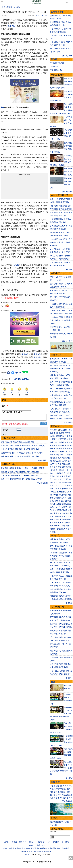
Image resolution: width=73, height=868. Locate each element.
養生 (54, 532)
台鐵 (67, 436)
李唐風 (60, 792)
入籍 (56, 513)
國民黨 (62, 436)
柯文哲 (55, 452)
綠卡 (59, 513)
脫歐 (67, 473)
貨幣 (65, 476)
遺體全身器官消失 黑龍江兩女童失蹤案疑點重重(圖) (21, 450)
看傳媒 (45, 848)
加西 (50, 851)
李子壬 (60, 798)
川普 (70, 430)
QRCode (18, 373)
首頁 (4, 7)
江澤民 (65, 461)
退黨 (68, 448)
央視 (63, 507)
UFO (67, 452)
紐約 (34, 851)
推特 (38, 845)
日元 (63, 479)
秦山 (56, 795)
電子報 (14, 842)
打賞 (36, 15)
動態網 (63, 848)
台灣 (56, 486)
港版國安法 (58, 448)
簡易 (65, 786)
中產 (67, 482)
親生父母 (11, 26)
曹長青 (66, 798)
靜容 (59, 795)
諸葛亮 (68, 523)
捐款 (49, 842)
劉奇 (56, 523)
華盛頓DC (40, 851)
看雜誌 (34, 848)
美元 (61, 476)
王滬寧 (59, 461)
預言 (54, 529)
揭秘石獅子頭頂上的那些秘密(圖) (68, 172)
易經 (52, 526)
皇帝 (63, 523)
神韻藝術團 (19, 848)
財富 (63, 482)
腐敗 (59, 467)
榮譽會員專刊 (58, 12)
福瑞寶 (50, 848)
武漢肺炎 (64, 430)
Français (34, 855)
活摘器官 (57, 498)
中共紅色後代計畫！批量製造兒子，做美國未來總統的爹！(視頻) (61, 320)
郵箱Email (53, 832)
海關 (62, 510)
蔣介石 (57, 519)
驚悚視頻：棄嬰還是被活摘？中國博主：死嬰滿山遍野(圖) (23, 447)
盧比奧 (58, 433)
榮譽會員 (25, 354)
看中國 (55, 470)
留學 (58, 510)
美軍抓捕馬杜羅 (56, 70)
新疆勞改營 (65, 504)
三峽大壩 (57, 442)
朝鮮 (58, 473)
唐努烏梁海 (54, 501)
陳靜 (56, 792)
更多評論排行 (42, 462)
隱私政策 (41, 842)
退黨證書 (57, 848)
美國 (63, 458)
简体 (67, 2)
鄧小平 (68, 519)
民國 (60, 516)
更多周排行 (68, 423)
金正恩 (56, 455)
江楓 (56, 798)
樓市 (56, 482)
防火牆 (67, 492)
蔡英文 (60, 486)
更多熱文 (69, 603)
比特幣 (55, 479)
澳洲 (56, 516)
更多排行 (69, 678)
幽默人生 (58, 526)
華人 (67, 507)
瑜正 (52, 798)
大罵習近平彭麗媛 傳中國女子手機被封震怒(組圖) (20, 477)
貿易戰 (55, 439)
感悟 (67, 526)
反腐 (63, 467)
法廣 (67, 470)
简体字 (27, 855)
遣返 (66, 510)
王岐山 (62, 455)
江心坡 (53, 504)
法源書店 (27, 848)
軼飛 (61, 789)
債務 (54, 476)
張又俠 (66, 439)
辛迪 (71, 798)
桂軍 (64, 516)
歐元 (59, 479)
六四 (65, 448)
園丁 (65, 792)
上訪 (60, 495)
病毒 (63, 433)
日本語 (47, 855)
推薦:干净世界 (9, 848)
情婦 (56, 467)
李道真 (53, 789)
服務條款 (32, 842)
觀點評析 (61, 822)
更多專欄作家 (67, 801)
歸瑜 (57, 789)
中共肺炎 (53, 430)
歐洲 (46, 851)
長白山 (61, 501)
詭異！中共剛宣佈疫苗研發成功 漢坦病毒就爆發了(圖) (21, 480)
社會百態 (68, 822)
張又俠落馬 (54, 67)
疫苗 (59, 489)
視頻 (53, 682)
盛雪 (69, 792)
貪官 (52, 467)
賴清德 (53, 433)
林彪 (52, 523)
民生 (63, 513)
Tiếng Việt (41, 855)
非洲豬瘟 (65, 489)
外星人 (63, 529)
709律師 (55, 495)
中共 (71, 452)
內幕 (59, 464)
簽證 (70, 510)
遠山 (65, 789)
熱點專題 (55, 59)
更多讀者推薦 (42, 484)
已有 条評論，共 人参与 (12, 412)
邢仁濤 (70, 795)
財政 (59, 482)
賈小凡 (69, 786)
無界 (68, 848)
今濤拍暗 (59, 786)
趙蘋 (52, 795)
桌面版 (7, 842)
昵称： (5, 406)
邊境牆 (55, 458)
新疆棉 (64, 442)
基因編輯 (60, 492)
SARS (58, 504)
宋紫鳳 (53, 786)
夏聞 (69, 789)
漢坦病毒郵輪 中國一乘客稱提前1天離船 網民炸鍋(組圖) (22, 454)
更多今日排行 (67, 341)
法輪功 (65, 495)
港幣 (67, 479)
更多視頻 (69, 778)
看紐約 (39, 848)
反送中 (68, 464)
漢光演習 (56, 436)
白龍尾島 (68, 501)
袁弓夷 (55, 445)
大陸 (71, 489)
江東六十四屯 (66, 498)
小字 (45, 15)
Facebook (31, 845)
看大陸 (10, 7)
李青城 (64, 795)
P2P (51, 492)
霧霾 (55, 492)
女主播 (58, 507)
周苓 (52, 792)
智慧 (63, 526)
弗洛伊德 (61, 452)
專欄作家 (55, 782)
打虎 (67, 467)
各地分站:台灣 (27, 851)
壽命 (67, 529)
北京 (65, 486)
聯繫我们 (56, 842)
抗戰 (67, 516)
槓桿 (58, 476)
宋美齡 (62, 519)
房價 (56, 489)
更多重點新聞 (67, 192)
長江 (68, 442)
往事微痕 (61, 445)
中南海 (55, 464)
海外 (68, 513)
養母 (3, 107)
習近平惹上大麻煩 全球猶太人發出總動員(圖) (18, 443)
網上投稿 (65, 842)
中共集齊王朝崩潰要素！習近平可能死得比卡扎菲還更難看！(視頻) (61, 242)
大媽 (52, 489)
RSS (44, 845)
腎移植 (16, 265)
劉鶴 (54, 461)
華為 (52, 455)
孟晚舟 (67, 455)
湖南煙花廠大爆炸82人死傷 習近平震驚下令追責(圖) (21, 458)
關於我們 (23, 842)
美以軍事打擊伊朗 (57, 63)
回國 (52, 513)
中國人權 (53, 825)
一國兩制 (61, 470)
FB (55, 473)
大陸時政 (17, 7)
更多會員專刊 (67, 56)
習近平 (60, 439)
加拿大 (63, 473)
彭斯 (59, 458)
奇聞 (58, 529)
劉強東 (70, 486)
